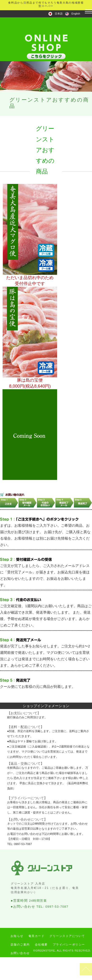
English (76, 14)
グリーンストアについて (67, 936)
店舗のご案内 (20, 945)
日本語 (59, 14)
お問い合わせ (20, 953)
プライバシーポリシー (69, 945)
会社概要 (41, 945)
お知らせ (17, 936)
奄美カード (37, 936)
